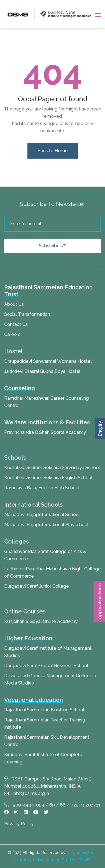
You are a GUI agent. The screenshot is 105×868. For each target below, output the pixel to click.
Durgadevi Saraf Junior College (37, 586)
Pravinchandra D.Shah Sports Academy (45, 432)
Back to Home (53, 151)
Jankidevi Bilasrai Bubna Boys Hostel (42, 371)
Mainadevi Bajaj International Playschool (46, 525)
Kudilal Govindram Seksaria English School (48, 478)
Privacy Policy (19, 824)
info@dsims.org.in (27, 793)
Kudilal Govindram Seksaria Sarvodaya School (52, 468)
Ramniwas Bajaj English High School (42, 488)
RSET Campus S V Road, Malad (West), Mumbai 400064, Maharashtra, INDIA (48, 783)
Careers (12, 334)
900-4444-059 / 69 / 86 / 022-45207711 (52, 805)
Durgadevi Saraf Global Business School (46, 666)
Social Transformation (27, 314)
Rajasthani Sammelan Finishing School (44, 710)
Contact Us (16, 324)
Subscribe (53, 246)
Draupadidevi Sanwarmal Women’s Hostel (48, 361)
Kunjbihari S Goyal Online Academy (41, 621)
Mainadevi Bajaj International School (42, 515)
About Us (14, 304)
